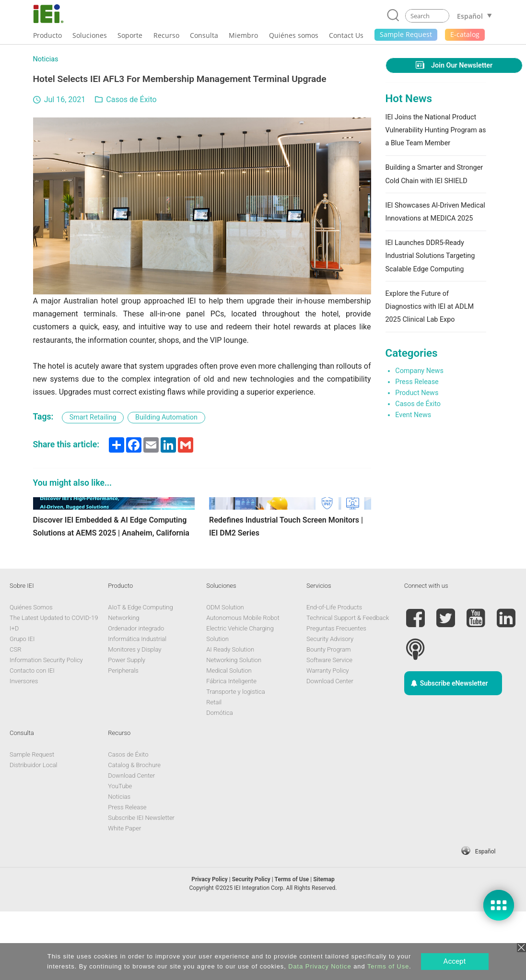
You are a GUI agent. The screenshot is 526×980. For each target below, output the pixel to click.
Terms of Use (388, 966)
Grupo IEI (22, 708)
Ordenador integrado (136, 697)
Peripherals (123, 740)
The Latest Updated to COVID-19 (54, 687)
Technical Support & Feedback (348, 687)
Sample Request (32, 823)
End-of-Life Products (334, 676)
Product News (417, 393)
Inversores (24, 750)
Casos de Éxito (131, 99)
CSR (15, 718)
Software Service (329, 729)
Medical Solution (229, 740)
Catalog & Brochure (134, 834)
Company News (419, 371)
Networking (123, 687)
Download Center (330, 750)
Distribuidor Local (34, 834)
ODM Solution (225, 676)
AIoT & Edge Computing (140, 676)
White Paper (124, 897)
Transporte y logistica (235, 761)
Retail (214, 771)
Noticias (46, 59)
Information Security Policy (46, 729)
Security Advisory (330, 708)
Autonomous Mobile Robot (243, 687)
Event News (413, 415)
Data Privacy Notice (320, 966)
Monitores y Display (134, 718)
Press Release (417, 382)
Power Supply (127, 729)
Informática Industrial (137, 708)
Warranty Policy (327, 740)
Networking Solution (234, 729)
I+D (14, 697)
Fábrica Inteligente (231, 750)
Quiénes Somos (31, 676)
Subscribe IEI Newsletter (141, 887)
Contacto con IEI (32, 740)
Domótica (219, 782)
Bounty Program (328, 718)
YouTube (120, 855)
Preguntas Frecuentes (336, 697)
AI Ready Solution (230, 718)
